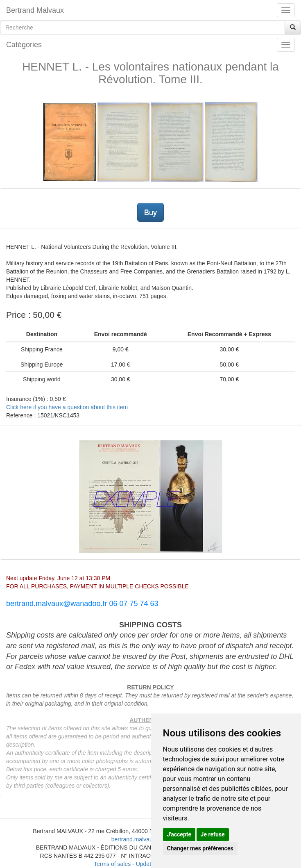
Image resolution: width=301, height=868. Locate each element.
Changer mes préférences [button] (200, 848)
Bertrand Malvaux (35, 10)
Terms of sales (112, 864)
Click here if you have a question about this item (67, 407)
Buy (150, 212)
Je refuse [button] (213, 834)
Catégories (24, 45)
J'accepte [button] (179, 834)
